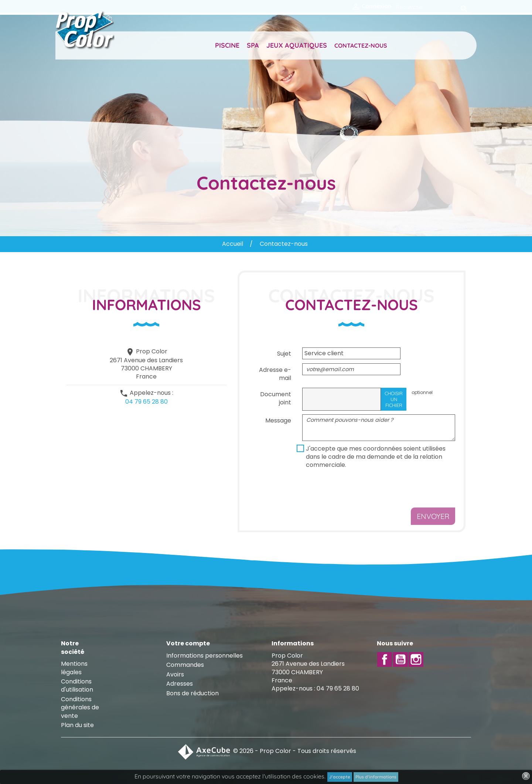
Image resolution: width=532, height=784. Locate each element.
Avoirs (175, 674)
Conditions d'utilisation (77, 685)
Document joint (276, 398)
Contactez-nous (361, 45)
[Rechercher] (431, 7)
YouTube (400, 659)
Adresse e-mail (275, 374)
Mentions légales (74, 668)
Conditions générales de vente (80, 707)
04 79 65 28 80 (146, 402)
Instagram (416, 659)
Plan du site (77, 725)
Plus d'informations (376, 777)
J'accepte (340, 777)
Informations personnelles (204, 656)
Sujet (284, 354)
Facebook (385, 659)
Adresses (180, 684)
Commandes (185, 665)
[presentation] (358, 489)
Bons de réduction (192, 693)
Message (278, 420)
